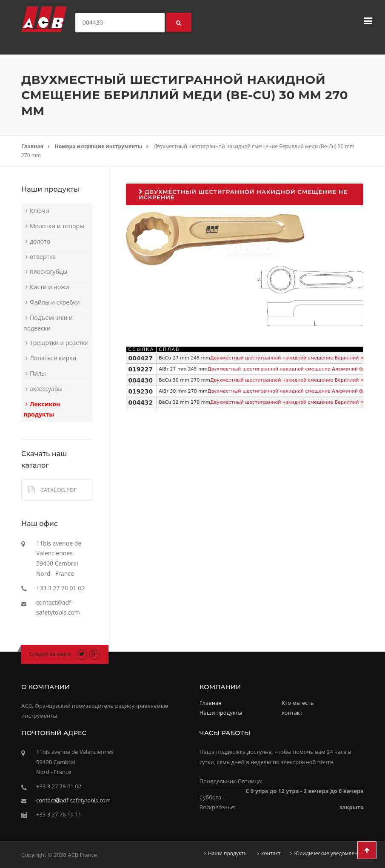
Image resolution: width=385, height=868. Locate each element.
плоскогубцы (48, 272)
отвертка (43, 257)
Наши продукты (221, 713)
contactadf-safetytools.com (73, 800)
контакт (292, 713)
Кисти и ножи (49, 287)
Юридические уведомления (329, 854)
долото (40, 241)
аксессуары (46, 389)
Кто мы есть (298, 703)
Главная (32, 146)
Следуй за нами (50, 654)
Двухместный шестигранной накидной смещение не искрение (243, 194)
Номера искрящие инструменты (98, 146)
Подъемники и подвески (48, 323)
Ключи (40, 211)
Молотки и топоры (57, 226)
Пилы (38, 373)
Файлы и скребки (55, 302)
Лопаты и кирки (53, 358)
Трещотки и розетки (59, 343)
